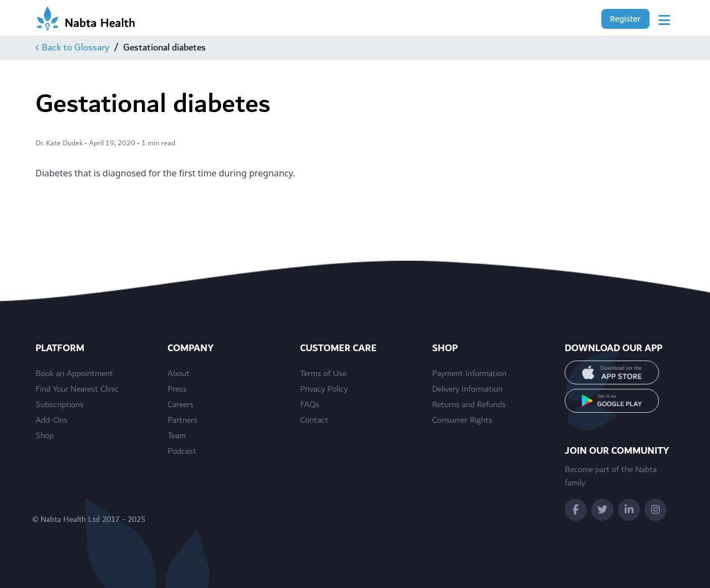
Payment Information (469, 374)
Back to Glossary (72, 48)
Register (625, 19)
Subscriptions (60, 405)
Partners (182, 420)
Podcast (182, 452)
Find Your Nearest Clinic (77, 389)
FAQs (310, 405)
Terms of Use (323, 374)
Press (177, 389)
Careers (181, 405)
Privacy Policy (324, 389)
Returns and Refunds (469, 405)
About (179, 374)
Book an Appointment (74, 374)
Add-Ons (52, 420)
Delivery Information (467, 389)
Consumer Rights (462, 420)
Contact (314, 420)
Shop (45, 436)
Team (177, 436)
